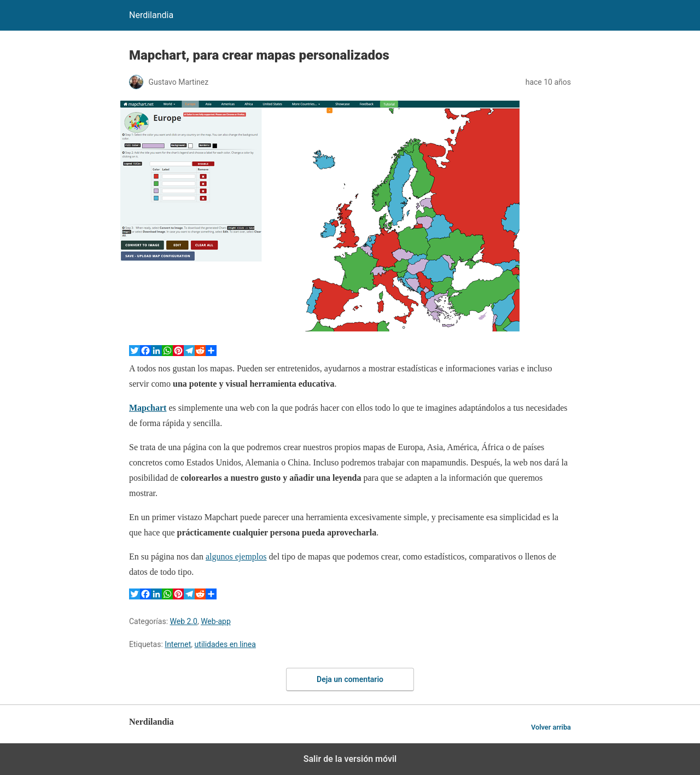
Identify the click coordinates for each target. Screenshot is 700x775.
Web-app (216, 621)
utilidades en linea (225, 644)
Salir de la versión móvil (350, 759)
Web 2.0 (184, 621)
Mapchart (148, 408)
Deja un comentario (350, 679)
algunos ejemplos (236, 557)
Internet (178, 644)
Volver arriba (551, 727)
